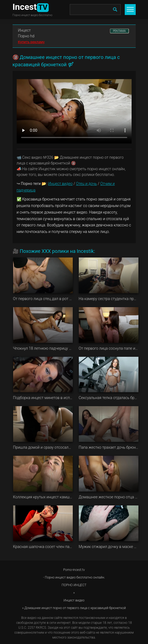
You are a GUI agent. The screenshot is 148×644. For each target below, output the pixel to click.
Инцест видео (60, 184)
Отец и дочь (86, 184)
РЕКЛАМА (119, 31)
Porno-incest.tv (74, 570)
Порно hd (26, 36)
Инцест (24, 30)
